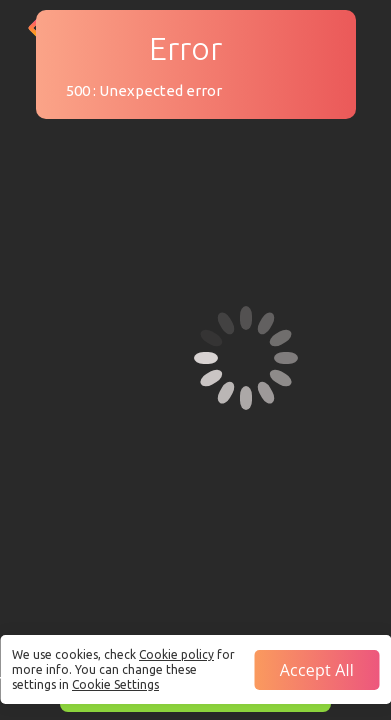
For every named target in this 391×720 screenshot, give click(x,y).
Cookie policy (176, 654)
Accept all (317, 670)
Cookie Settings (115, 684)
